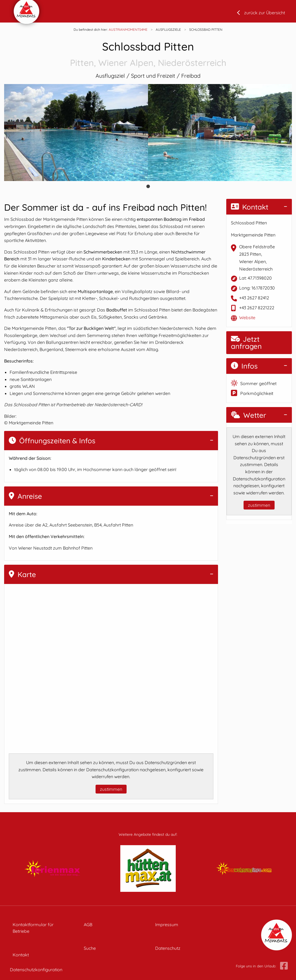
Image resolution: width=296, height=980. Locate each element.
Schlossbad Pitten (148, 55)
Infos (244, 366)
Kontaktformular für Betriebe (33, 928)
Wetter (248, 415)
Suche (90, 948)
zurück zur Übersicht (265, 13)
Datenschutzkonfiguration (36, 970)
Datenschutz (168, 948)
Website (247, 318)
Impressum (167, 925)
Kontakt (250, 207)
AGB (88, 925)
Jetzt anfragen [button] (246, 343)
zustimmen (111, 789)
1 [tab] (148, 186)
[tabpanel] (76, 133)
